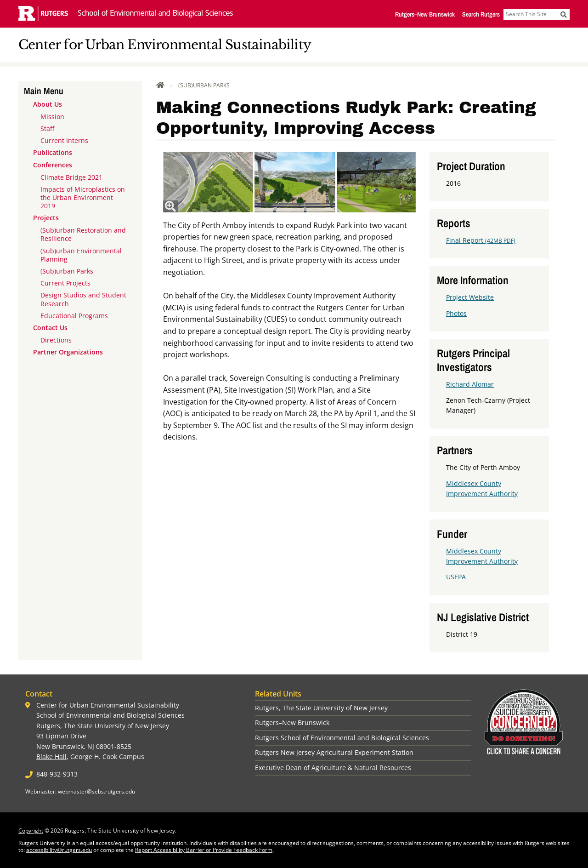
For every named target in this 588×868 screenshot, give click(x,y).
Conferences (53, 165)
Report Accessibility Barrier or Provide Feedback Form (204, 850)
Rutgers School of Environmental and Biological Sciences (342, 738)
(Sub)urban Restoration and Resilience (83, 234)
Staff (47, 128)
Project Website (470, 297)
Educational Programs (74, 316)
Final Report (481, 240)
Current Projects (65, 283)
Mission (52, 117)
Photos (456, 313)
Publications (53, 152)
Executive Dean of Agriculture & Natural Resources (333, 768)
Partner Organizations (68, 352)
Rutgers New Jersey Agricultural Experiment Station (334, 752)
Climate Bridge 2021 (71, 177)
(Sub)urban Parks (67, 271)
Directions (56, 340)
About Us (48, 104)
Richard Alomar (470, 384)
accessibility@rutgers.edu (59, 850)
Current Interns (64, 140)
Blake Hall (51, 757)
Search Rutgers (481, 14)
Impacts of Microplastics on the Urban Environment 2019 (83, 197)
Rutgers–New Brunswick (425, 14)
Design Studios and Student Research (83, 299)
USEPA (456, 577)
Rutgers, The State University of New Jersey (321, 708)
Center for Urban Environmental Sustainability (165, 45)
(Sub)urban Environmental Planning (81, 255)
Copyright (31, 831)
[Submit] (564, 14)
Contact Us (50, 328)
